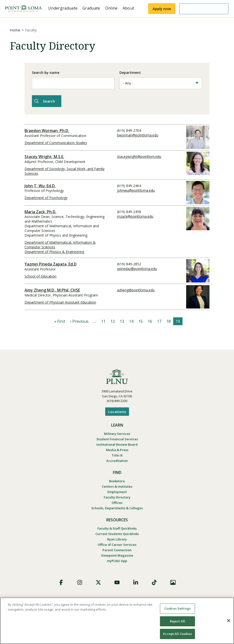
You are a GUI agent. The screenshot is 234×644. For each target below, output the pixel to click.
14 (131, 321)
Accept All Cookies (177, 634)
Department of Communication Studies (56, 142)
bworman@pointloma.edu (138, 134)
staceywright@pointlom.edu (139, 156)
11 (103, 321)
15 (141, 321)
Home (15, 30)
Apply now (162, 9)
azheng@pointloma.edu (136, 289)
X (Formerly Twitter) (98, 582)
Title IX (117, 455)
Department (130, 73)
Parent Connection (117, 549)
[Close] (229, 621)
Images (173, 582)
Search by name (46, 73)
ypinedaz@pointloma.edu (137, 268)
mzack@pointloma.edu (135, 216)
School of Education (40, 275)
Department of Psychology (46, 197)
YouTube (117, 582)
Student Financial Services (117, 438)
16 (150, 321)
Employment (117, 491)
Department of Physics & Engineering (54, 251)
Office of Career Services (117, 544)
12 (113, 321)
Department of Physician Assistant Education (60, 302)
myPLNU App (117, 560)
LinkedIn (136, 582)
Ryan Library (117, 538)
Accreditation (117, 460)
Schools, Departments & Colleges (117, 507)
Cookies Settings (177, 608)
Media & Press (117, 449)
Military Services (117, 433)
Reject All (177, 621)
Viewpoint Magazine (117, 555)
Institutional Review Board (117, 444)
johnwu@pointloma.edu (136, 190)
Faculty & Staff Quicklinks (117, 528)
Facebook (61, 582)
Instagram (80, 582)
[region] (117, 621)
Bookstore (117, 480)
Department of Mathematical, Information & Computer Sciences (60, 244)
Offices (117, 502)
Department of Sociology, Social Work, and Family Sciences (65, 170)
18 (169, 321)
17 (159, 321)
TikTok (154, 582)
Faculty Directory (117, 496)
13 (122, 321)
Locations (117, 411)
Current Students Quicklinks (117, 533)
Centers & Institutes (117, 486)
